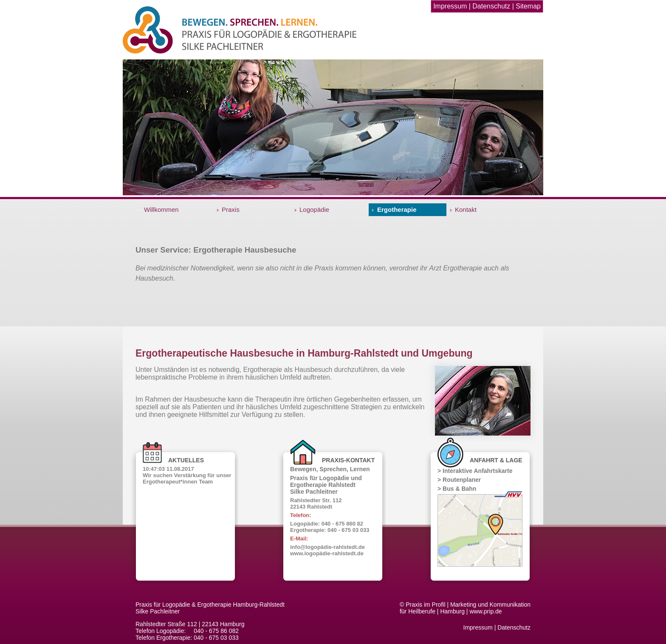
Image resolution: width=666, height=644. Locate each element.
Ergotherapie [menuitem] (397, 210)
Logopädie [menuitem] (314, 210)
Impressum (450, 6)
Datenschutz (491, 6)
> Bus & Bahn (457, 489)
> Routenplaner (459, 480)
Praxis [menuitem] (231, 210)
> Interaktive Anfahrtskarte (475, 471)
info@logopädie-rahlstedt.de (327, 547)
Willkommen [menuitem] (161, 210)
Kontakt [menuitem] (466, 210)
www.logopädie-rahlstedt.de (327, 553)
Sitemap (528, 6)
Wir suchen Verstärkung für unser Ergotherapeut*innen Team (187, 478)
